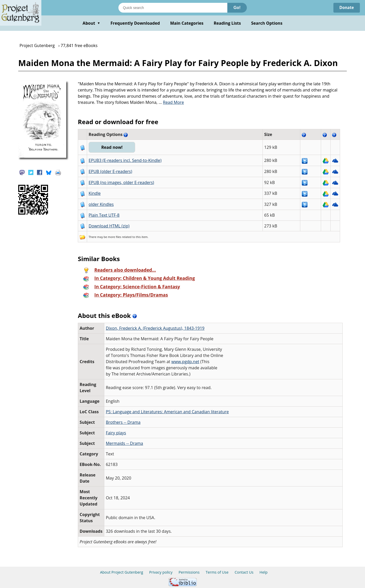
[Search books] (173, 8)
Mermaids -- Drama (124, 443)
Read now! (112, 147)
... (171, 102)
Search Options (267, 23)
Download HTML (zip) (109, 226)
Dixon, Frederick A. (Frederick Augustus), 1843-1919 (155, 328)
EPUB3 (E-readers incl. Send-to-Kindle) (125, 160)
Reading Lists (227, 23)
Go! (237, 8)
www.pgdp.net (185, 362)
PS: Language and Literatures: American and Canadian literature (167, 412)
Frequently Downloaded (135, 23)
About (92, 23)
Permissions (189, 572)
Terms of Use (217, 572)
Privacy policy (161, 572)
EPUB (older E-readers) (110, 171)
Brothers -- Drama (123, 422)
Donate (346, 8)
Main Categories (187, 23)
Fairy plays (116, 433)
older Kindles (101, 204)
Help (263, 572)
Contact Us (244, 572)
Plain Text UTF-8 (104, 215)
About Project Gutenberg (121, 572)
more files (115, 237)
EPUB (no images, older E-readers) (121, 182)
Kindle (95, 193)
